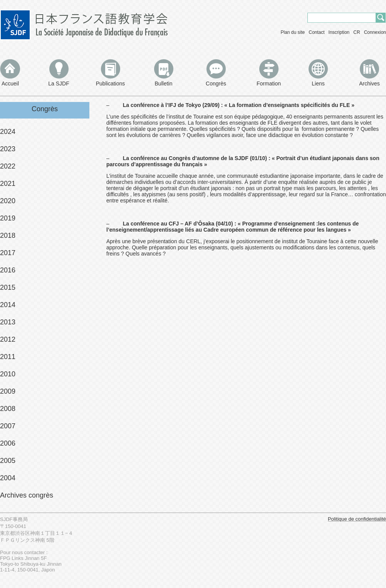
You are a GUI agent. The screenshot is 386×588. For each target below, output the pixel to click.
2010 (8, 374)
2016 (8, 270)
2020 (8, 201)
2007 (8, 426)
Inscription (339, 32)
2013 (8, 322)
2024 (8, 132)
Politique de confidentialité (357, 519)
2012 (8, 339)
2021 (8, 184)
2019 (8, 218)
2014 (8, 305)
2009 (8, 391)
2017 (8, 253)
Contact (316, 32)
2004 (8, 478)
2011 (8, 357)
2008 (8, 409)
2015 (8, 287)
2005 (8, 461)
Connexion (375, 32)
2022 (8, 166)
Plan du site (293, 32)
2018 (8, 236)
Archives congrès (27, 495)
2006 (8, 443)
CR (357, 32)
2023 (8, 149)
